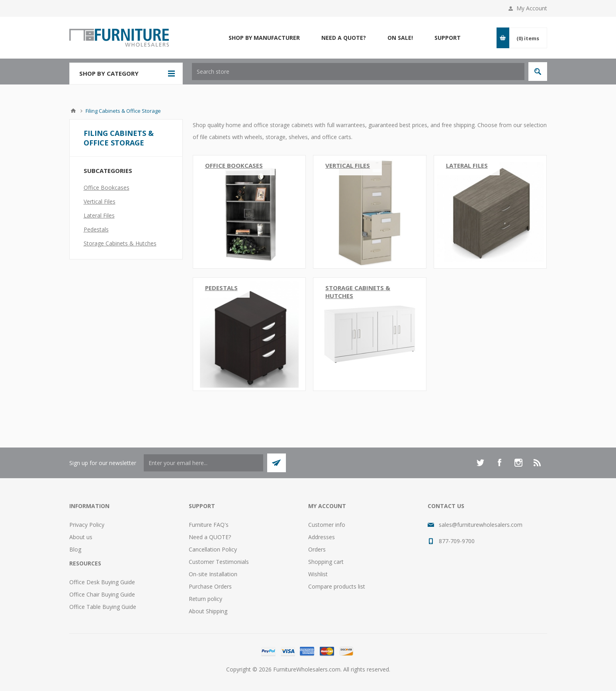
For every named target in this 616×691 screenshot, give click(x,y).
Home (73, 111)
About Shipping (208, 611)
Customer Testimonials (219, 562)
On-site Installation (213, 574)
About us (81, 537)
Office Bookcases (234, 165)
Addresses (322, 537)
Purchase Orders (210, 586)
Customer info (327, 525)
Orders (317, 549)
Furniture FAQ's (209, 525)
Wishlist (318, 574)
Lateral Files (467, 165)
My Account (532, 8)
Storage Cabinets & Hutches (358, 292)
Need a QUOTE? (210, 537)
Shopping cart (326, 562)
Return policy (205, 599)
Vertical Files (348, 165)
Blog (75, 549)
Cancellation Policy (213, 549)
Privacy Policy (87, 525)
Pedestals (221, 288)
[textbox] (358, 72)
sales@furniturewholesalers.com (481, 525)
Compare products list (337, 586)
